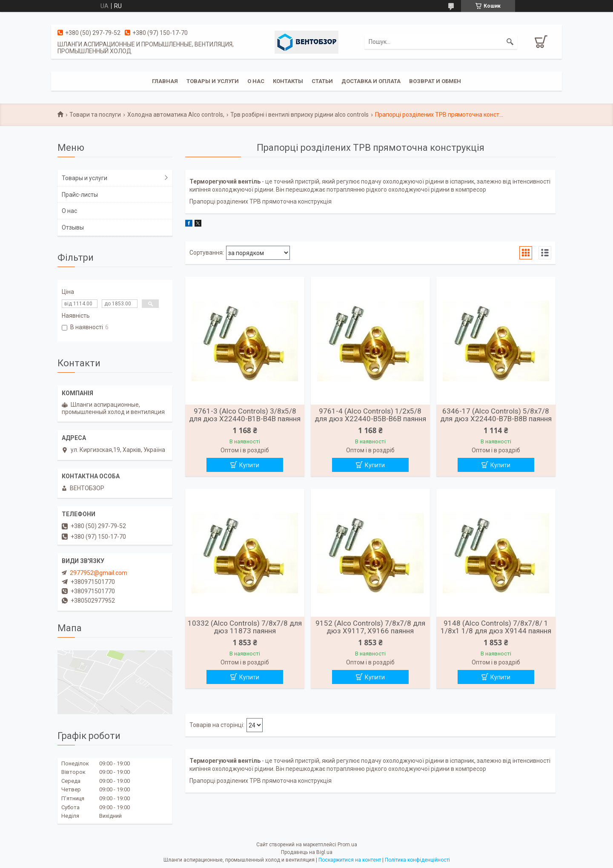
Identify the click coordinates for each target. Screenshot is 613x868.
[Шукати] (510, 42)
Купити (249, 465)
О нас (256, 81)
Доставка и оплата (371, 81)
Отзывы (73, 227)
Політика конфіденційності (417, 860)
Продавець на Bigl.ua (307, 852)
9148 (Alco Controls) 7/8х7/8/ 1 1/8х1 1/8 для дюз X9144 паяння (496, 627)
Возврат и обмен (435, 81)
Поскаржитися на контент (350, 860)
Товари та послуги (95, 115)
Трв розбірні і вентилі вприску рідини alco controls (299, 115)
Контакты (288, 81)
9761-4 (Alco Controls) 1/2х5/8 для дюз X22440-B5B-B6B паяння (370, 415)
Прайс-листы (80, 195)
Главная (165, 81)
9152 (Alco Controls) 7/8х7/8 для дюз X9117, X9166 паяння (370, 627)
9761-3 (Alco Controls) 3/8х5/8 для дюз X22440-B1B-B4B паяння (245, 415)
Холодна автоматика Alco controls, (176, 115)
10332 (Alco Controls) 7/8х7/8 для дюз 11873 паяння (245, 627)
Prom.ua (347, 845)
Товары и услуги (213, 81)
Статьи (322, 81)
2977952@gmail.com (99, 573)
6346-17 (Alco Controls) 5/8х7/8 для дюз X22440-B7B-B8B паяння (496, 415)
